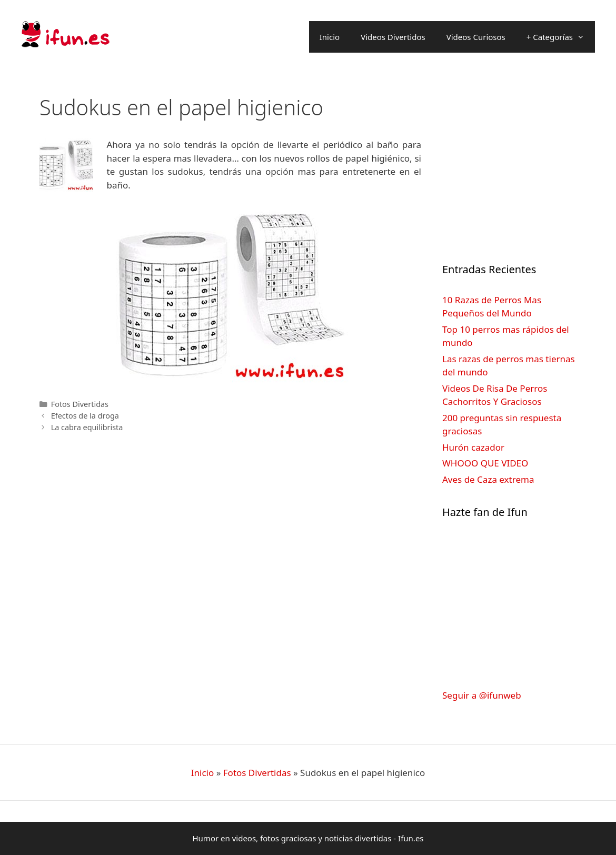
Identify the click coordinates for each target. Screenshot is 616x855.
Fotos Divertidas (80, 404)
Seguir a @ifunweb (482, 695)
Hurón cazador (473, 447)
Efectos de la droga (85, 416)
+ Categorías (561, 37)
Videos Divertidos (393, 37)
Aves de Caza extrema (488, 479)
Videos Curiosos (476, 37)
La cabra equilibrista (87, 427)
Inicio (330, 37)
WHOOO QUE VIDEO (485, 463)
